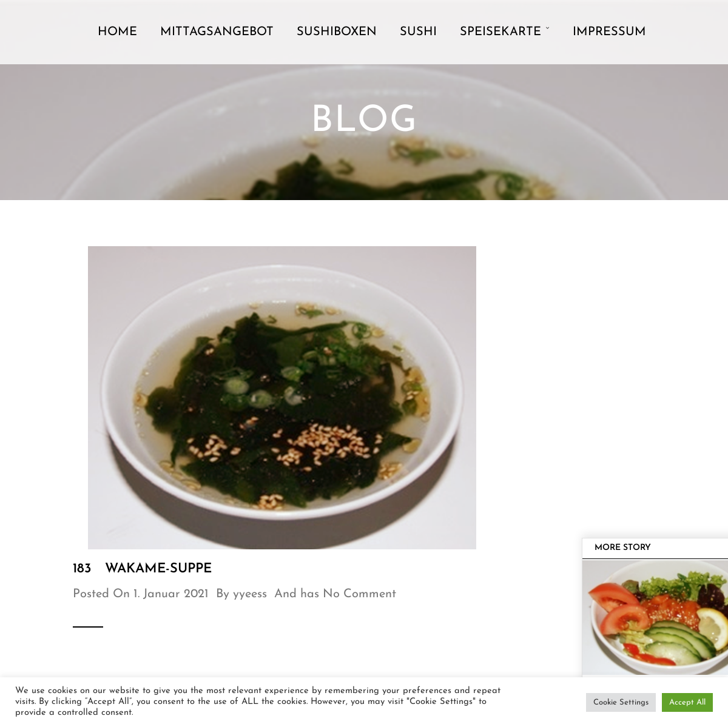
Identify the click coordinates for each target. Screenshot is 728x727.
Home (117, 32)
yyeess (250, 594)
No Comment (359, 594)
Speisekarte (500, 32)
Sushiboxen (337, 32)
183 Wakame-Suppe (142, 569)
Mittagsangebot (217, 32)
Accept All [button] (687, 702)
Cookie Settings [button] (621, 702)
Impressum (609, 32)
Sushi (418, 32)
